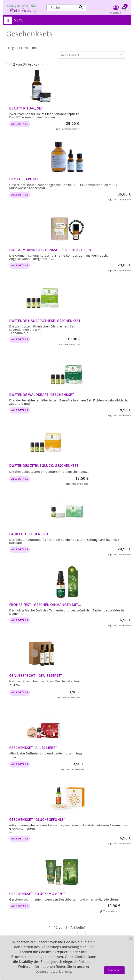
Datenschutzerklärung (53, 971)
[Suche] (66, 8)
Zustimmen (114, 970)
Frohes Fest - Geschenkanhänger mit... (45, 605)
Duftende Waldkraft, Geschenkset (42, 395)
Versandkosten (71, 129)
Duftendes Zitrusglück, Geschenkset (44, 466)
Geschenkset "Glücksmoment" (37, 894)
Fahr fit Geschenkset (29, 534)
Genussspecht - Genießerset (36, 676)
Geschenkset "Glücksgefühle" (37, 820)
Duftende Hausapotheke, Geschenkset (45, 321)
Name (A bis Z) (92, 55)
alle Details (20, 124)
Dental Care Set (24, 179)
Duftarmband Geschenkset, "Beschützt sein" (51, 250)
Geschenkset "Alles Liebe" (33, 748)
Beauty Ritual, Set (26, 108)
